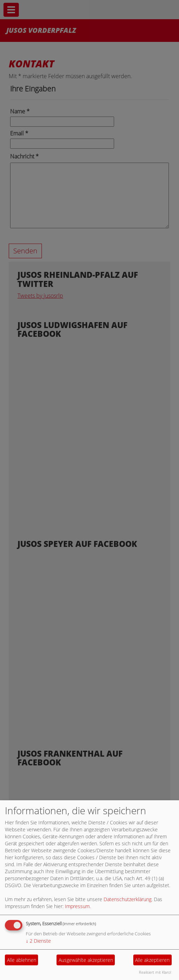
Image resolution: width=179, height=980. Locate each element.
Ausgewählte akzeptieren (86, 960)
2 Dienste (38, 941)
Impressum (77, 906)
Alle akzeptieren (152, 960)
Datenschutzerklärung (128, 899)
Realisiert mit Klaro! (155, 972)
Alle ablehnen (22, 960)
